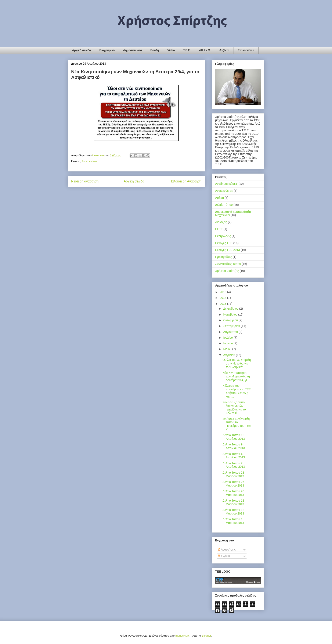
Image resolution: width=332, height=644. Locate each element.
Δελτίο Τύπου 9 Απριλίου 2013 (234, 446)
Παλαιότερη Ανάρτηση (185, 181)
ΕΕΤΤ (219, 229)
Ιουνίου (228, 343)
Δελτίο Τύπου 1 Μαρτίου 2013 (233, 521)
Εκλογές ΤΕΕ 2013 (228, 250)
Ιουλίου (228, 338)
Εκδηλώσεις (223, 236)
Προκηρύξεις (223, 257)
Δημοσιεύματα (132, 50)
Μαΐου (228, 349)
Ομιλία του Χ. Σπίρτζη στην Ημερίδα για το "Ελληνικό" (237, 363)
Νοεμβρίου (231, 314)
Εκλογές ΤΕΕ (224, 243)
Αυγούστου (231, 332)
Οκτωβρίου (231, 320)
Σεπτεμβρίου (232, 326)
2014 (223, 298)
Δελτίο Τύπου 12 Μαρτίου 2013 (233, 512)
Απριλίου (230, 355)
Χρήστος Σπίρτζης (227, 271)
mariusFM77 (183, 636)
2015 (223, 292)
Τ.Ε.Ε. (187, 50)
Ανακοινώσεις (90, 161)
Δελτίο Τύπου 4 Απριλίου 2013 (234, 456)
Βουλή (155, 50)
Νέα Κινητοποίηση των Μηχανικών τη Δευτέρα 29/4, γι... (236, 376)
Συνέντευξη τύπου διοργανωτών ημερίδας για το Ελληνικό (234, 408)
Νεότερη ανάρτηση (85, 181)
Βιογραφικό (107, 50)
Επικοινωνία (246, 50)
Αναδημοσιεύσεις (226, 184)
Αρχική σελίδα (82, 50)
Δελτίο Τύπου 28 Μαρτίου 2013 (233, 474)
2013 (223, 304)
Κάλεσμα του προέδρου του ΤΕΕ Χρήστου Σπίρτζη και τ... (237, 391)
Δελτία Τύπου (224, 205)
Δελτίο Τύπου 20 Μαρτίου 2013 (233, 493)
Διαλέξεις (221, 222)
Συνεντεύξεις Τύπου (228, 264)
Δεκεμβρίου (231, 309)
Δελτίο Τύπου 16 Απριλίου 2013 (234, 437)
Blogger (206, 636)
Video (171, 50)
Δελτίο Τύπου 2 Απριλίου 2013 (234, 465)
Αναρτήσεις (227, 549)
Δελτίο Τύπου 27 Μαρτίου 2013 (233, 484)
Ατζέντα (224, 50)
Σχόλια (224, 556)
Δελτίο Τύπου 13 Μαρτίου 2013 (233, 502)
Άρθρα (219, 198)
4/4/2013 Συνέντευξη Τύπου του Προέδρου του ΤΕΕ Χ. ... (237, 424)
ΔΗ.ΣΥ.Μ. (205, 50)
